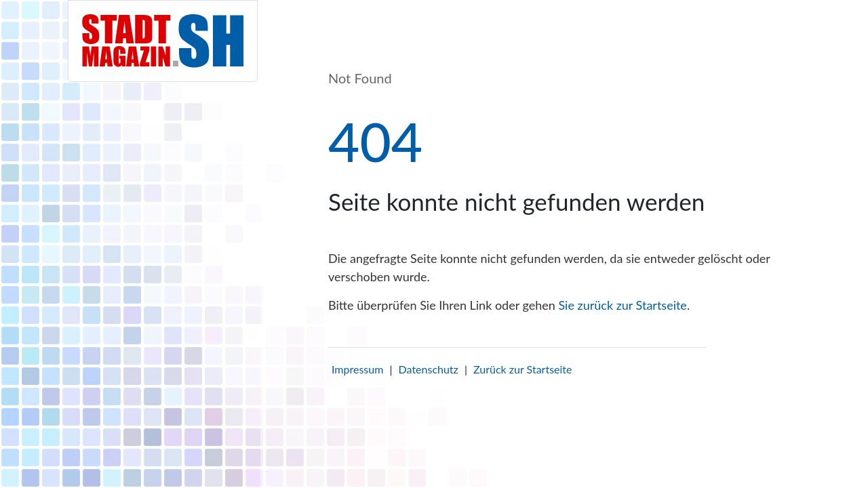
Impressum (357, 369)
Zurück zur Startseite (522, 369)
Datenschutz (429, 369)
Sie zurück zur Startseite (622, 305)
